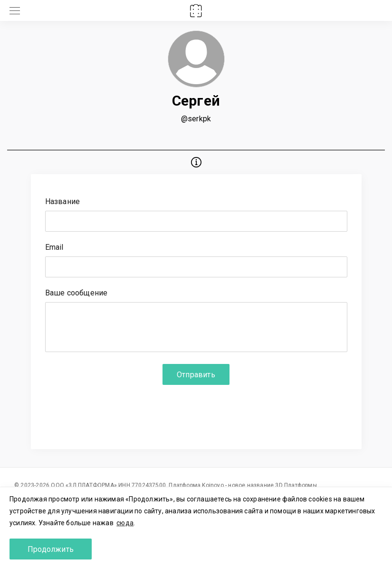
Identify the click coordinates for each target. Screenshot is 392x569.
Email (54, 248)
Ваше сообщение (76, 293)
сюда (125, 523)
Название (63, 202)
